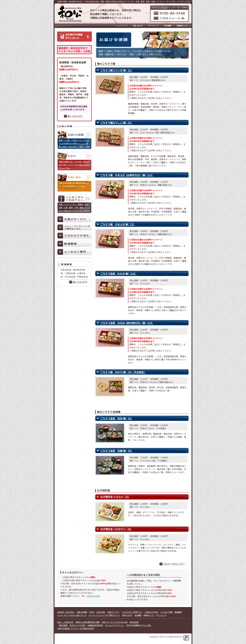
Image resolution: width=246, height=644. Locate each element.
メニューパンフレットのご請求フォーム (104, 615)
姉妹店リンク (149, 615)
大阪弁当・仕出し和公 (66, 612)
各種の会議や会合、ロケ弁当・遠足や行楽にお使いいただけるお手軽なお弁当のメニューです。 (74, 165)
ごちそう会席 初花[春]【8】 (117, 418)
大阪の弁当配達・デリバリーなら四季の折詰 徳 (75, 628)
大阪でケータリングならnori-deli (115, 622)
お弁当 (92, 612)
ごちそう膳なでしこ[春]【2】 (117, 123)
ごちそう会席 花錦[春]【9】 (117, 451)
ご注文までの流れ (151, 612)
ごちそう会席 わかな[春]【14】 (119, 274)
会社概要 (138, 615)
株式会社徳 (134, 622)
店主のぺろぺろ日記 (77, 625)
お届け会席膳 (82, 612)
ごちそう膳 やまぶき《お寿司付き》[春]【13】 (127, 175)
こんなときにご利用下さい (132, 612)
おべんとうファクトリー (115, 625)
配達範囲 (178, 612)
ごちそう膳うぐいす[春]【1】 (117, 70)
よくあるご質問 (167, 612)
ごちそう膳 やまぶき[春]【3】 (118, 224)
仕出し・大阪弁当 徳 (65, 622)
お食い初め (101, 612)
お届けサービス (113, 612)
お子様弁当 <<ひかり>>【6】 (116, 529)
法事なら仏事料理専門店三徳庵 (87, 622)
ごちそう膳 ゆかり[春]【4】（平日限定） (123, 372)
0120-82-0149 (94, 596)
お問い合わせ (127, 615)
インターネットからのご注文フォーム (72, 615)
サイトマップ (161, 615)
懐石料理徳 (63, 625)
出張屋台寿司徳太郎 (95, 625)
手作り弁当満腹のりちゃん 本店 (139, 625)
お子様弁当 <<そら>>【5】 (115, 497)
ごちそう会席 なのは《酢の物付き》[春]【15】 (127, 323)
